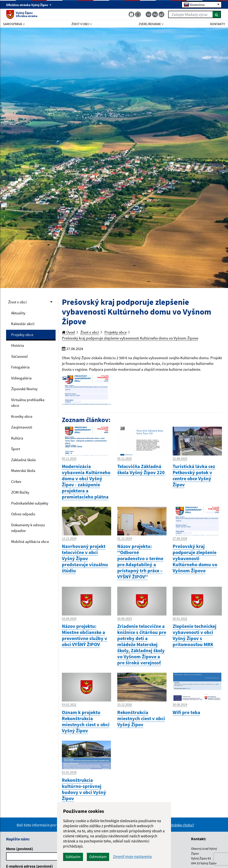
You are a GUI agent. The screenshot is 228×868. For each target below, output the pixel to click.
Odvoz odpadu (23, 514)
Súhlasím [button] (73, 857)
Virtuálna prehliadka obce (28, 403)
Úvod (68, 332)
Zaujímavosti (22, 427)
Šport (16, 449)
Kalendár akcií (23, 324)
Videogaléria (21, 378)
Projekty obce (22, 335)
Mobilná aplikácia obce (30, 541)
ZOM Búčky (20, 492)
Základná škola (23, 460)
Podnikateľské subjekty (30, 503)
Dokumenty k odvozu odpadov (28, 528)
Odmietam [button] (98, 857)
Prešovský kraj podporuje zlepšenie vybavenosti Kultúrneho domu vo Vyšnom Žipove (130, 338)
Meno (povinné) (20, 849)
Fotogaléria (20, 367)
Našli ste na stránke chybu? (172, 825)
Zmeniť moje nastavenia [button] (132, 857)
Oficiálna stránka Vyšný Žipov (29, 5)
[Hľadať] (217, 14)
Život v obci (17, 302)
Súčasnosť (19, 356)
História (18, 345)
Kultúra (17, 438)
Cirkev (16, 481)
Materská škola (23, 471)
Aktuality (18, 313)
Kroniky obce (22, 416)
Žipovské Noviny (24, 389)
